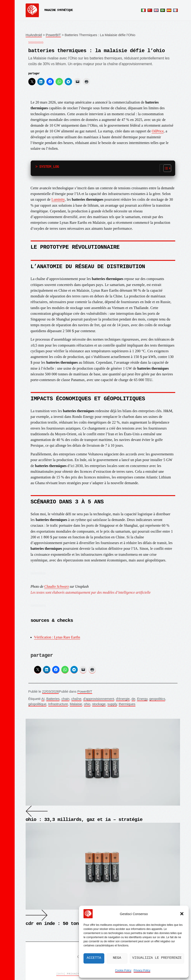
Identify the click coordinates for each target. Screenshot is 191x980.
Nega (117, 958)
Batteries (53, 699)
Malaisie (76, 704)
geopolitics (157, 699)
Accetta (94, 958)
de (133, 699)
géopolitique (37, 704)
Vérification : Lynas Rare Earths (57, 637)
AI (43, 699)
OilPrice (158, 131)
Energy (142, 699)
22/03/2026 (51, 691)
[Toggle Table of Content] (165, 168)
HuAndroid (34, 35)
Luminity (58, 199)
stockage (99, 704)
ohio (87, 704)
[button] (182, 914)
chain (65, 699)
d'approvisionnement (99, 699)
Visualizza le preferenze (157, 958)
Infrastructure (58, 704)
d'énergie (123, 699)
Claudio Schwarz (56, 586)
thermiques (127, 704)
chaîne (76, 699)
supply (112, 704)
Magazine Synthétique (59, 10)
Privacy (68, 974)
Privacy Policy (142, 970)
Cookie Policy (123, 970)
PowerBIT (53, 35)
